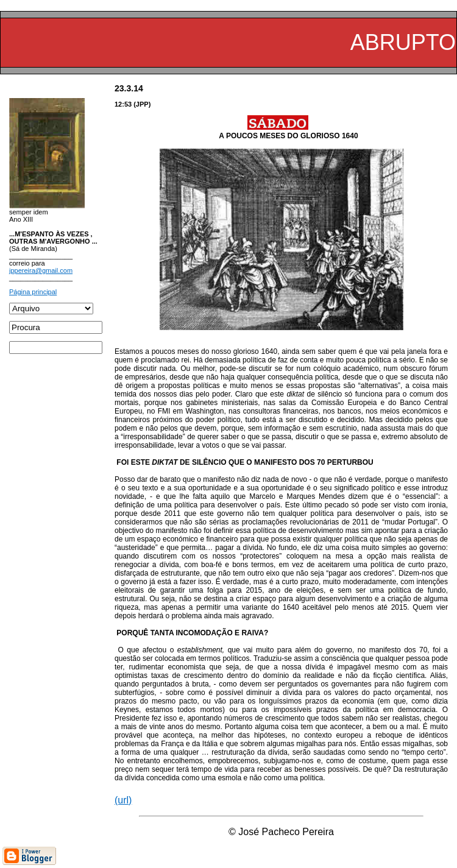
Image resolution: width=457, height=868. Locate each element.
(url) (123, 800)
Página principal (33, 292)
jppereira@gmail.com (41, 270)
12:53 (123, 104)
